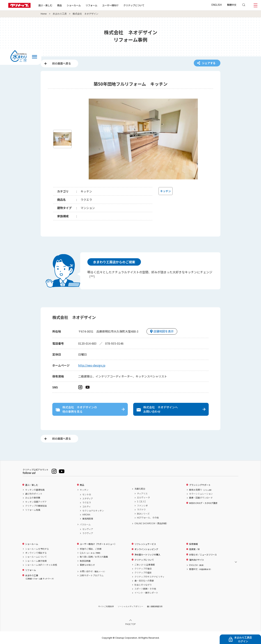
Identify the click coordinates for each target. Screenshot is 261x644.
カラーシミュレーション (201, 494)
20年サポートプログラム (92, 575)
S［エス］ (142, 501)
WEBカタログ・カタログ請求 (203, 503)
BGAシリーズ (143, 514)
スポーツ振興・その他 (145, 589)
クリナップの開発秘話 (36, 506)
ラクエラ (87, 502)
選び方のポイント (34, 494)
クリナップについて (134, 5)
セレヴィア (88, 529)
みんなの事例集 (33, 498)
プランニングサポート (200, 485)
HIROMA (86, 515)
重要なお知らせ (87, 565)
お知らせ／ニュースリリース (203, 555)
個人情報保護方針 (155, 606)
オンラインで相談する (36, 553)
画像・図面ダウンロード (201, 498)
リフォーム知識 (33, 510)
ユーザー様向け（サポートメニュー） (98, 544)
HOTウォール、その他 (148, 518)
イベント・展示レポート (146, 593)
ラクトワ (141, 509)
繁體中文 (232, 5)
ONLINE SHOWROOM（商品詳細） (151, 523)
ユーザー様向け (110, 5)
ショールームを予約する (37, 549)
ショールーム (74, 5)
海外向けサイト (197, 560)
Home (44, 14)
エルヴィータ (143, 497)
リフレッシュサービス (145, 544)
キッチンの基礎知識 (35, 490)
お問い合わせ (93, 571)
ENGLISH (217, 5)
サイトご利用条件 (106, 606)
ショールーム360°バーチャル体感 (41, 565)
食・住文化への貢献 (144, 581)
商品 (82, 485)
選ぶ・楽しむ (45, 5)
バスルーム (85, 524)
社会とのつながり (143, 585)
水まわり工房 (60, 14)
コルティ (87, 506)
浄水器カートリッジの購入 (147, 555)
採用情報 (193, 544)
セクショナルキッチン (93, 511)
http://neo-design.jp (92, 365)
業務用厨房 (88, 519)
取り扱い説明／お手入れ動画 (94, 557)
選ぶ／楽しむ (32, 485)
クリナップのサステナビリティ (149, 577)
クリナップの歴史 (143, 573)
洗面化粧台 (140, 489)
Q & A (91, 553)
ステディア (88, 499)
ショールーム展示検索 (36, 561)
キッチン (84, 490)
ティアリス (142, 494)
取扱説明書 (85, 561)
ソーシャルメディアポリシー (130, 606)
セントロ (87, 494)
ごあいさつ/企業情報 (145, 565)
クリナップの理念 (143, 569)
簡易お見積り (201, 490)
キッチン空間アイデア (36, 502)
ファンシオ (142, 506)
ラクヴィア (88, 533)
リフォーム (91, 5)
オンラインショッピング (146, 549)
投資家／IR (194, 549)
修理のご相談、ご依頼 (91, 549)
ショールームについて (36, 557)
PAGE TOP (130, 624)
